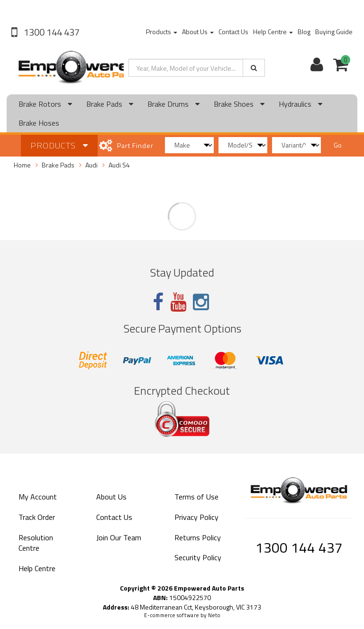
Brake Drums (173, 104)
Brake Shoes (239, 104)
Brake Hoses (39, 123)
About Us (198, 32)
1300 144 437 (51, 32)
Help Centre (273, 32)
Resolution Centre (36, 543)
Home (22, 165)
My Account (38, 497)
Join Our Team (119, 537)
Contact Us (233, 32)
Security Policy (198, 557)
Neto (214, 615)
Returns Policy (198, 537)
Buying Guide (334, 32)
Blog (304, 32)
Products (162, 32)
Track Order (37, 517)
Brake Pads (110, 104)
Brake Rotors (45, 104)
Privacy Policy (196, 517)
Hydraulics (300, 104)
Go (338, 145)
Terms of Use (196, 497)
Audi (91, 165)
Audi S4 (119, 165)
